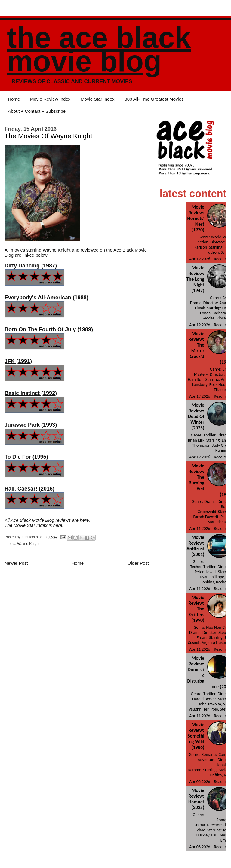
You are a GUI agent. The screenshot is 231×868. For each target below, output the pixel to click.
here (84, 520)
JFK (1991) (18, 361)
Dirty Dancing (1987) (31, 266)
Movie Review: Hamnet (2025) (196, 799)
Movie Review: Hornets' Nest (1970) (196, 218)
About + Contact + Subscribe (37, 111)
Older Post (138, 563)
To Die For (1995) (26, 457)
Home (14, 99)
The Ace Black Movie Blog (99, 49)
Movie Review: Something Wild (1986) (196, 736)
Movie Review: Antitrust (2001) (195, 546)
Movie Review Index (50, 99)
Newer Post (16, 563)
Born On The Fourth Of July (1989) (49, 329)
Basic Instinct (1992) (31, 393)
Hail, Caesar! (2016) (29, 489)
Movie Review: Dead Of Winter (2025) (196, 416)
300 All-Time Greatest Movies (154, 99)
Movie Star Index (98, 99)
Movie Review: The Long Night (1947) (195, 279)
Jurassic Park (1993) (31, 425)
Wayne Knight (28, 544)
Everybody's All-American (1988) (46, 298)
